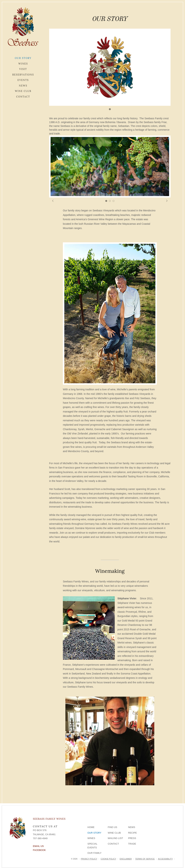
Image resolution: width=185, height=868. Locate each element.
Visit (23, 69)
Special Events (92, 846)
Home (91, 827)
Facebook (39, 850)
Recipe (132, 833)
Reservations (23, 75)
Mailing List (116, 838)
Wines (23, 64)
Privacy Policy (89, 859)
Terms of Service (145, 859)
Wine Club (23, 91)
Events (23, 80)
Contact (23, 97)
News (23, 86)
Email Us (38, 846)
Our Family (94, 853)
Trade (132, 844)
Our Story (23, 58)
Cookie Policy (108, 859)
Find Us (113, 827)
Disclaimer (126, 859)
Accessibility (165, 859)
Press (132, 838)
